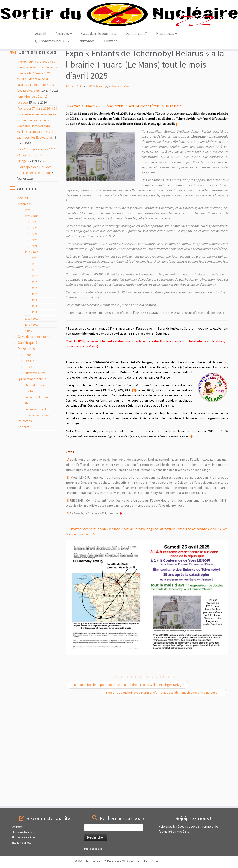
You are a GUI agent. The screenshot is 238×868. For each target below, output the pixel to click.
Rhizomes (87, 79)
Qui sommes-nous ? (52, 79)
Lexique (29, 418)
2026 (27, 267)
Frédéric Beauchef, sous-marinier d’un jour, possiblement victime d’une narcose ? (165, 750)
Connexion (17, 827)
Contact (110, 79)
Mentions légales (93, 849)
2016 (34, 339)
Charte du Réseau (35, 442)
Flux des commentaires (24, 837)
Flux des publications (23, 832)
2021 (34, 303)
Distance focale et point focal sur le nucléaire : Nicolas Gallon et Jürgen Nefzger (127, 742)
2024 (34, 285)
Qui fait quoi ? (136, 72)
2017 (34, 333)
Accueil (41, 72)
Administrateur (121, 144)
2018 (34, 327)
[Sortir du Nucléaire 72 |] (119, 34)
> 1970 (28, 388)
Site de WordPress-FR (23, 843)
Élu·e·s (28, 424)
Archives (64, 72)
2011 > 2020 (31, 309)
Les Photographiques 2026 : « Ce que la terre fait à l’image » (37, 212)
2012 (34, 364)
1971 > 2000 (31, 382)
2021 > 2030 (47, 98)
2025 (61, 98)
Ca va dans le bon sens (99, 72)
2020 (34, 315)
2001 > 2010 (31, 376)
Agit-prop (29, 98)
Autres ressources (35, 430)
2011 (34, 370)
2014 (34, 351)
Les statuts (31, 448)
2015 (34, 345)
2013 (34, 358)
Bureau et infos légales (38, 454)
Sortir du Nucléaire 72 (94, 861)
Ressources (167, 72)
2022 (34, 297)
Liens (28, 412)
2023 (34, 291)
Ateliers (29, 460)
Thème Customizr (153, 861)
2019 (34, 321)
